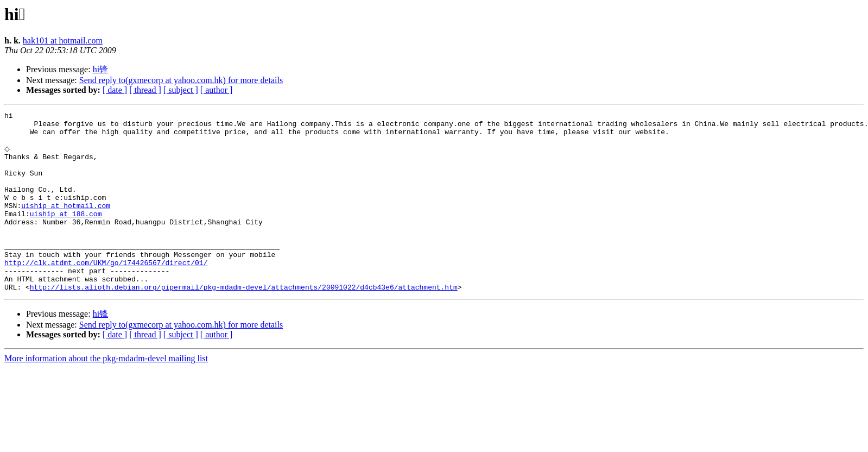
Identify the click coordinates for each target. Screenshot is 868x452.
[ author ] (217, 90)
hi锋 (100, 69)
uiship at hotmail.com (66, 224)
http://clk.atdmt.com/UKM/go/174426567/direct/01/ (106, 293)
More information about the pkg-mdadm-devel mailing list (106, 394)
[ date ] (115, 90)
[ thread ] (145, 90)
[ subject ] (181, 90)
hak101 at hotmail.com (63, 40)
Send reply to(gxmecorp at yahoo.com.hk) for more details (181, 80)
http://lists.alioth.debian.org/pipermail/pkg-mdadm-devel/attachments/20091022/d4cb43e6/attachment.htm (244, 322)
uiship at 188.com (66, 234)
